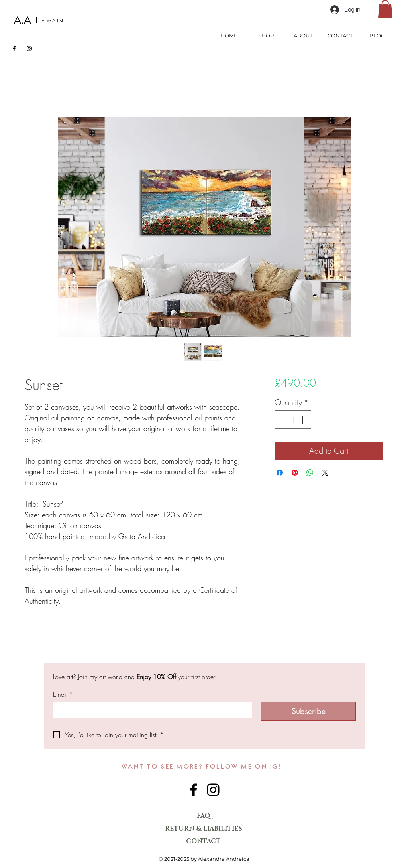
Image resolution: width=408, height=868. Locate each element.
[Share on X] (325, 473)
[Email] (150, 710)
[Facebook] (14, 48)
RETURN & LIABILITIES (203, 829)
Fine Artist (52, 20)
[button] (385, 9)
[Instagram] (29, 48)
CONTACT (203, 841)
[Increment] (303, 420)
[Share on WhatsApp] (310, 473)
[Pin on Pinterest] (295, 473)
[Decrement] (282, 420)
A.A (23, 20)
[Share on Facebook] (280, 473)
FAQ (204, 816)
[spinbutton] (293, 420)
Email (63, 694)
